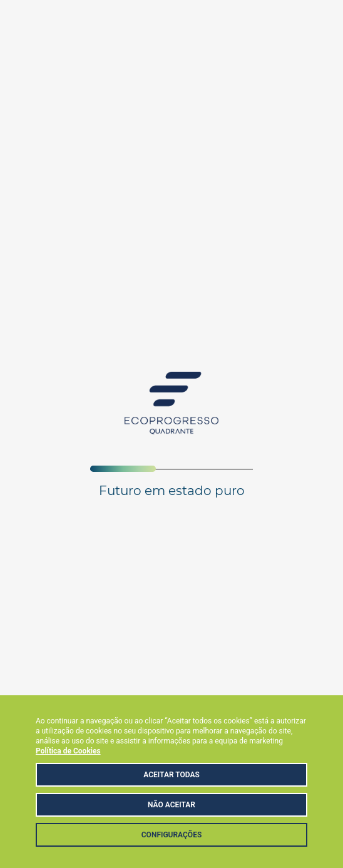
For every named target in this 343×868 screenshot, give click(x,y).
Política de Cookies (68, 751)
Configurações (171, 835)
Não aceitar (171, 805)
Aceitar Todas (171, 775)
